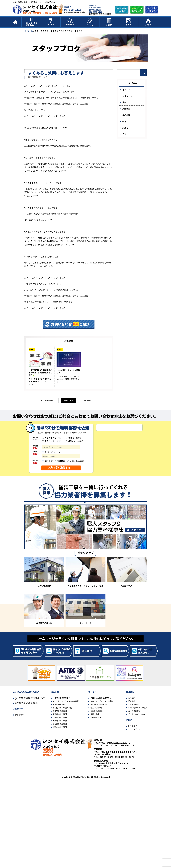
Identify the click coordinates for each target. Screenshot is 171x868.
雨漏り (125, 128)
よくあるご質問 (134, 712)
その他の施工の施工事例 (62, 709)
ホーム (30, 31)
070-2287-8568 (95, 12)
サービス (90, 22)
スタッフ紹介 (133, 706)
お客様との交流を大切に (100, 706)
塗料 (124, 102)
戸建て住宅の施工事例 (61, 699)
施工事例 (51, 22)
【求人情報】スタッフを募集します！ (69, 372)
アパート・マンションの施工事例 (66, 702)
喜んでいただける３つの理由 (26, 704)
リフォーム (127, 96)
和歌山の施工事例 (60, 728)
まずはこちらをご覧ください (31, 22)
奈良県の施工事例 (60, 725)
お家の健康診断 (96, 712)
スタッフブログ (42, 31)
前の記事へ (49, 401)
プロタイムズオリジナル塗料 (102, 702)
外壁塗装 (126, 109)
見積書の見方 (96, 718)
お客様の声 (70, 22)
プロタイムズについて (137, 715)
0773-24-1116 (73, 10)
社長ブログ (132, 727)
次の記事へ (88, 401)
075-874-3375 (95, 8)
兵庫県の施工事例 (60, 718)
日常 (124, 134)
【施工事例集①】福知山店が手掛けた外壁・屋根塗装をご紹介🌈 (41, 373)
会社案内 (109, 22)
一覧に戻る (69, 401)
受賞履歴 (132, 702)
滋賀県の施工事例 (60, 715)
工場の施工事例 (59, 706)
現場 (124, 121)
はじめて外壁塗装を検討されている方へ (30, 700)
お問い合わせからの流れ (138, 709)
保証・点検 (95, 715)
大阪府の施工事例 (60, 722)
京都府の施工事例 (60, 712)
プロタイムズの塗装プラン (101, 699)
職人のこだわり (96, 709)
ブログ (129, 22)
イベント (148, 22)
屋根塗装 (126, 115)
